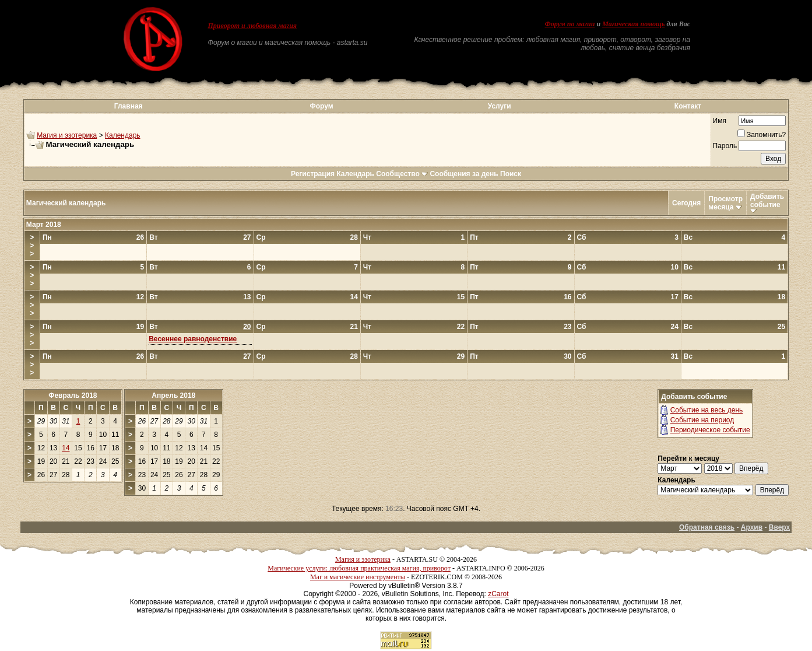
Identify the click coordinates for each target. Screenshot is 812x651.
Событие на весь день (707, 410)
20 (247, 327)
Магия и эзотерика (67, 135)
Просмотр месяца (725, 203)
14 (66, 448)
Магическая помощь (633, 24)
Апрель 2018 (173, 395)
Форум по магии (570, 24)
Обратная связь (707, 527)
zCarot (498, 594)
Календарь (123, 135)
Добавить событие (767, 201)
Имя (720, 121)
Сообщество (402, 174)
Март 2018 (44, 225)
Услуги (500, 106)
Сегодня (686, 203)
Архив (752, 527)
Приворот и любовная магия (253, 26)
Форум (321, 106)
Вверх (779, 527)
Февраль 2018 (73, 395)
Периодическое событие (710, 430)
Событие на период (702, 420)
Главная (129, 106)
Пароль (725, 146)
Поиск (511, 174)
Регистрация (313, 174)
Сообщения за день (464, 174)
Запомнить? (762, 135)
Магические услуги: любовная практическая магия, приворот (359, 568)
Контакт (688, 106)
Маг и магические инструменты (358, 577)
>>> (32, 246)
